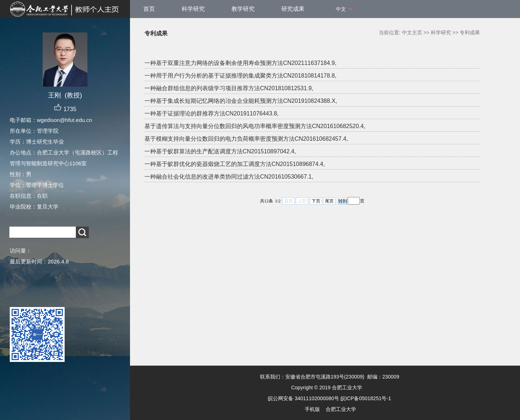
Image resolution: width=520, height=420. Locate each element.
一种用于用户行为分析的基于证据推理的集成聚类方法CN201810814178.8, (240, 76)
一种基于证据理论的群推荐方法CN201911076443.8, (212, 113)
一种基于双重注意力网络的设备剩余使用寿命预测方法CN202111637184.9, (240, 63)
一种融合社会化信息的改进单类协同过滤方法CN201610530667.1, (229, 177)
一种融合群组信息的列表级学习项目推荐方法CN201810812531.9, (229, 88)
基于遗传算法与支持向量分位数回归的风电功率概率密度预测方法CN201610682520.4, (255, 126)
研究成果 (293, 9)
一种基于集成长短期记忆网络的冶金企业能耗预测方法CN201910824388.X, (241, 101)
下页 (316, 201)
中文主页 (412, 32)
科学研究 (193, 9)
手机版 (312, 409)
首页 (149, 9)
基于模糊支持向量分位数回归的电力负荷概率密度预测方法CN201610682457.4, (246, 139)
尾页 (329, 201)
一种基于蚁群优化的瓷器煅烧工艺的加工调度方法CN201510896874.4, (235, 164)
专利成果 (470, 32)
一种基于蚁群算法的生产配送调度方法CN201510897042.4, (220, 151)
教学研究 (243, 9)
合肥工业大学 (341, 409)
